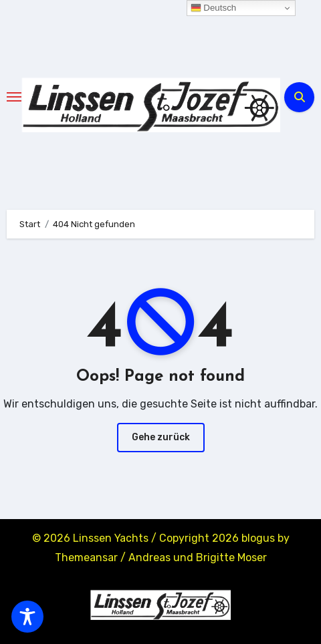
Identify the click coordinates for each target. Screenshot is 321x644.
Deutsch (214, 8)
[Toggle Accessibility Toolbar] (27, 617)
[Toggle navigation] (14, 97)
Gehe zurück (161, 437)
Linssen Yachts (111, 538)
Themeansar (86, 557)
